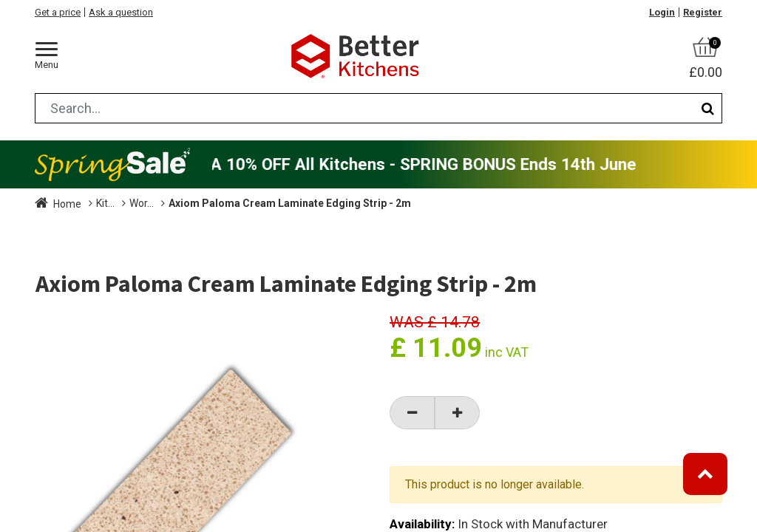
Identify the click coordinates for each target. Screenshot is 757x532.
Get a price (58, 12)
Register (703, 12)
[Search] (708, 108)
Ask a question (121, 12)
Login (662, 12)
